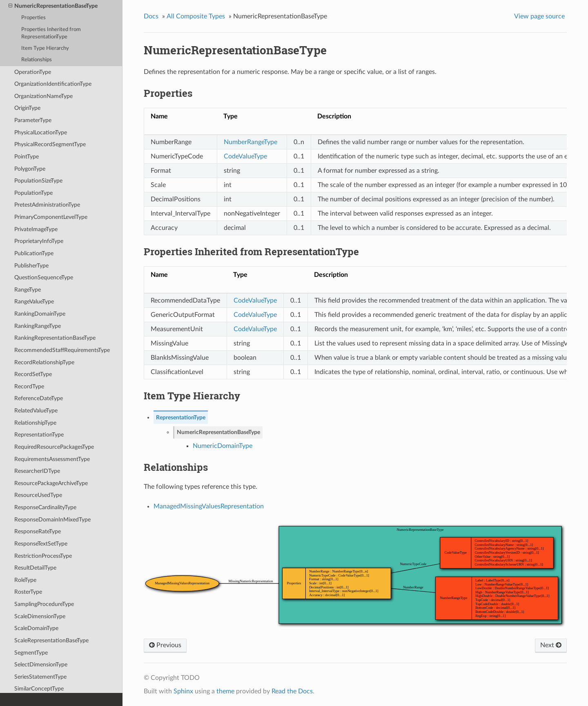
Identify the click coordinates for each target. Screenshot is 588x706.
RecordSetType (33, 374)
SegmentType (31, 653)
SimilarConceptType (39, 689)
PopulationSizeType (38, 181)
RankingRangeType (38, 326)
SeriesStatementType (40, 677)
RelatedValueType (36, 411)
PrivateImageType (36, 229)
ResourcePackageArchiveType (51, 483)
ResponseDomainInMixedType (52, 520)
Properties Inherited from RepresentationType (51, 33)
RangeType (28, 290)
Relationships (37, 60)
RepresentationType (39, 435)
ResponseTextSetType (41, 544)
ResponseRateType (38, 531)
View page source (539, 16)
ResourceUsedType (38, 495)
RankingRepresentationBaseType (55, 338)
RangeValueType (34, 302)
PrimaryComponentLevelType (51, 217)
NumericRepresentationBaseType (53, 6)
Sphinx (183, 691)
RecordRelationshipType (44, 362)
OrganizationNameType (43, 96)
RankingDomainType (40, 314)
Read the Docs (292, 691)
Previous (165, 645)
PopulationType (33, 193)
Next (551, 645)
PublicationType (34, 253)
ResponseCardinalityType (45, 507)
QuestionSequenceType (44, 277)
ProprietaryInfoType (39, 241)
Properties (33, 18)
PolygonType (30, 169)
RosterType (28, 592)
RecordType (29, 386)
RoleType (25, 580)
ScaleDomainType (36, 628)
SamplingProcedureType (44, 604)
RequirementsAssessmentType (52, 459)
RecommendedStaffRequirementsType (62, 350)
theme (225, 691)
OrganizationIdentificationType (53, 84)
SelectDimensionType (41, 665)
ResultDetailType (35, 568)
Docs (151, 16)
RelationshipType (35, 423)
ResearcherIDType (37, 471)
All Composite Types (196, 16)
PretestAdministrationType (47, 205)
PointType (27, 157)
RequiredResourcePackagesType (54, 447)
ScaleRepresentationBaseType (51, 640)
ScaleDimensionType (40, 616)
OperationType (33, 72)
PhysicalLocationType (41, 133)
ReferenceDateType (39, 398)
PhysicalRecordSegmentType (50, 144)
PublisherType (31, 266)
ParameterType (33, 120)
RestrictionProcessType (43, 556)
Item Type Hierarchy (45, 48)
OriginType (27, 108)
